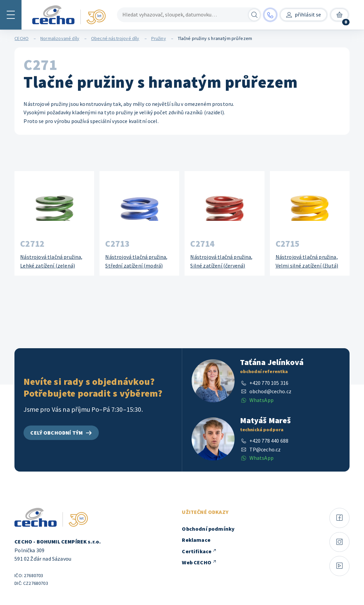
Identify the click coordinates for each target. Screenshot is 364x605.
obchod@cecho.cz (270, 391)
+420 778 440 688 (269, 441)
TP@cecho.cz (265, 449)
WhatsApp (261, 400)
